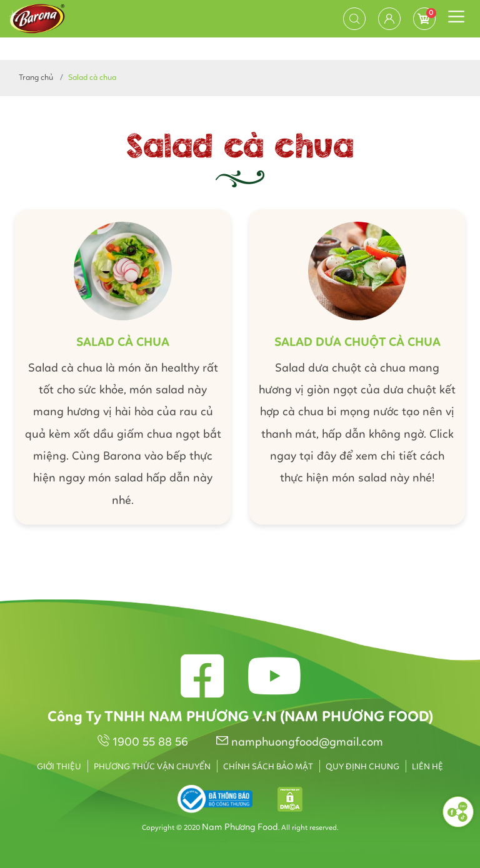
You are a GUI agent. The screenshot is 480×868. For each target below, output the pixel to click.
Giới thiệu (59, 767)
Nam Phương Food (240, 828)
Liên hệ (427, 767)
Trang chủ (36, 78)
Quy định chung (362, 767)
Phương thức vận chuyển (152, 767)
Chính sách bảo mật (268, 767)
